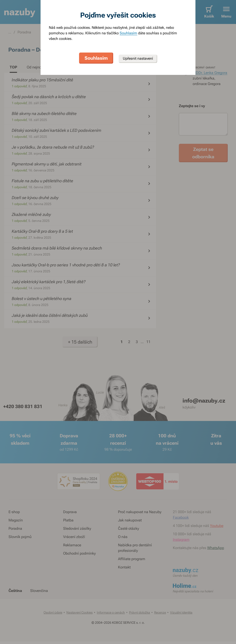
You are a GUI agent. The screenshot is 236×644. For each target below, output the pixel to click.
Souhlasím (128, 33)
